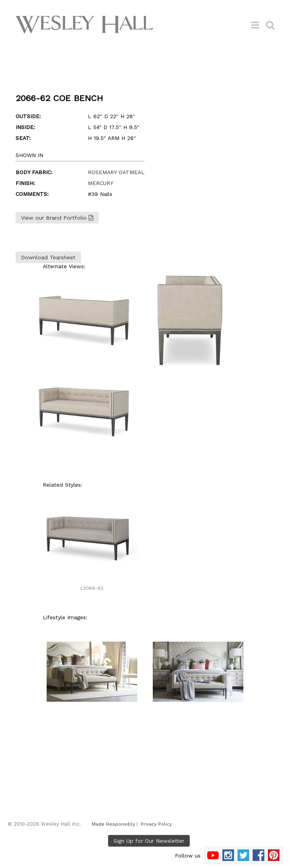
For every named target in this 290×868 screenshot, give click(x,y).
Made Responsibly (113, 824)
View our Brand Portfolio (57, 218)
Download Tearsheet (48, 257)
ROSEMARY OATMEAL (116, 172)
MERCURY (100, 183)
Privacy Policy (156, 824)
